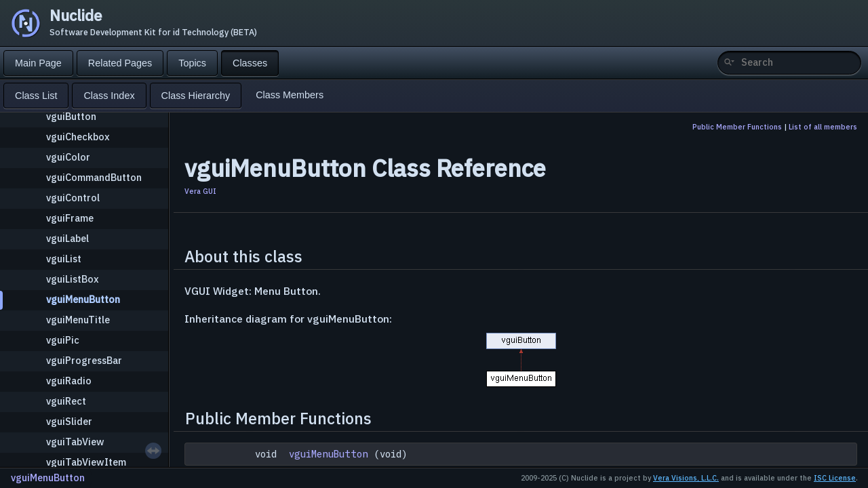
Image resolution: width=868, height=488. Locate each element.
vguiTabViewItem (86, 462)
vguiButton (71, 116)
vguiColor (68, 157)
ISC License (835, 478)
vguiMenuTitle (78, 320)
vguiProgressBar (84, 360)
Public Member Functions (737, 127)
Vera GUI (200, 191)
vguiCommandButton (94, 177)
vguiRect (66, 401)
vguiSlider (69, 421)
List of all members (823, 127)
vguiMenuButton (83, 299)
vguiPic (63, 340)
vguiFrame (70, 218)
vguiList (64, 259)
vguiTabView (75, 442)
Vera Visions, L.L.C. (686, 478)
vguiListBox (73, 279)
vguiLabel (67, 238)
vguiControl (73, 198)
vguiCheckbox (78, 137)
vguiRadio (69, 381)
